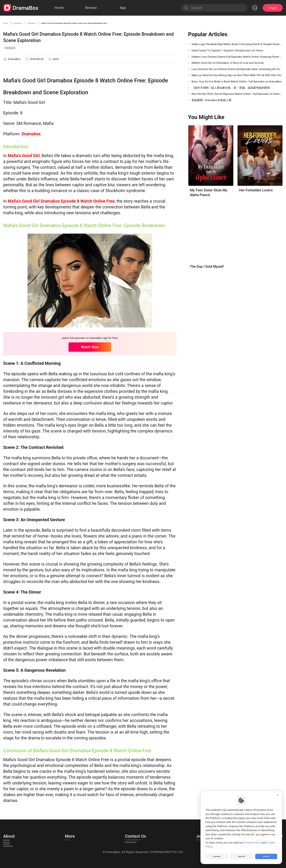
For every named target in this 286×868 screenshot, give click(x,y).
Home (8, 23)
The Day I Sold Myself (207, 267)
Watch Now (90, 347)
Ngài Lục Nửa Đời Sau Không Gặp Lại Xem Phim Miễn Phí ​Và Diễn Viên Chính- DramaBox (237, 75)
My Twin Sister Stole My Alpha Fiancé (208, 193)
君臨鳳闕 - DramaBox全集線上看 (212, 100)
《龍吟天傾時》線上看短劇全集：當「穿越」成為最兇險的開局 (231, 88)
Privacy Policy (13, 841)
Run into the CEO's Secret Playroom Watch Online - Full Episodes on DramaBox (237, 94)
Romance (49, 23)
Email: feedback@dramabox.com (134, 835)
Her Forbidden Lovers (256, 190)
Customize (217, 855)
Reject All (242, 855)
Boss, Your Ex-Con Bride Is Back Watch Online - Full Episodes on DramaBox (237, 81)
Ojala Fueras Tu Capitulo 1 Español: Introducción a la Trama (227, 50)
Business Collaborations (128, 841)
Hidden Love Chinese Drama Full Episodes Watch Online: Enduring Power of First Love (237, 57)
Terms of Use (12, 835)
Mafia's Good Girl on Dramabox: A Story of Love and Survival (228, 63)
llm (66, 841)
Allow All (266, 855)
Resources (27, 23)
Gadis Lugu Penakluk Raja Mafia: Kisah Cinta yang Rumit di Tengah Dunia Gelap (237, 44)
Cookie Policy (13, 847)
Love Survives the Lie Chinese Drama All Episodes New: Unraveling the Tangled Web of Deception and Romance (237, 69)
